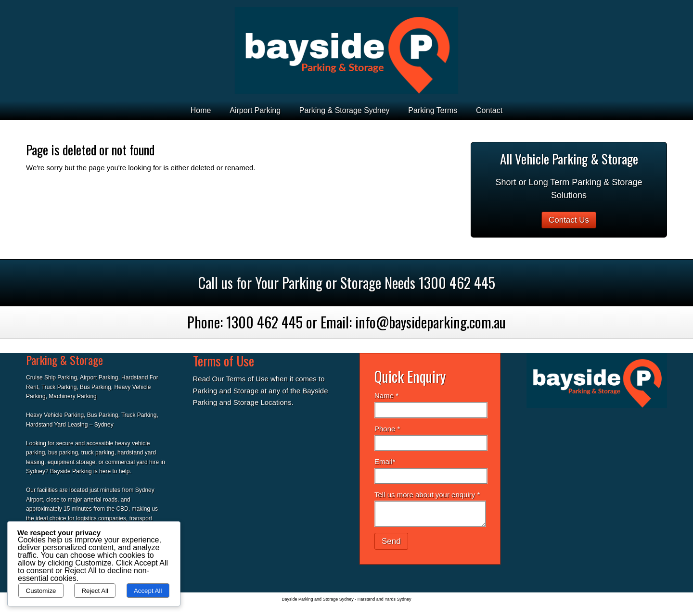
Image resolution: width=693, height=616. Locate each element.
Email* (385, 461)
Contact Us (569, 220)
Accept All (148, 591)
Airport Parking (255, 110)
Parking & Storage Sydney (345, 110)
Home (201, 110)
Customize (41, 591)
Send (391, 541)
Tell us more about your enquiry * (427, 495)
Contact (489, 110)
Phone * (387, 429)
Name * (386, 396)
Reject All (95, 591)
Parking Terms (433, 110)
